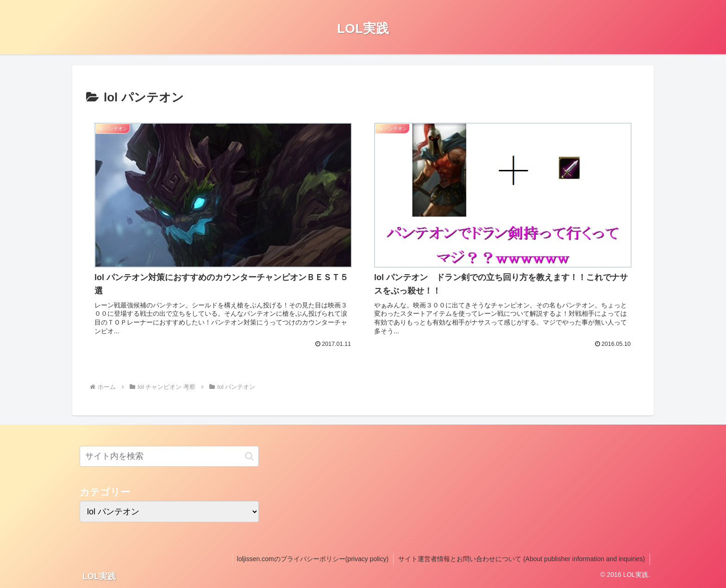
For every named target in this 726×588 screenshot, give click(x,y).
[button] (249, 456)
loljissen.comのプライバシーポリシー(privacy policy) (313, 559)
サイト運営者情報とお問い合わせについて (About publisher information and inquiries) (522, 559)
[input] (169, 456)
